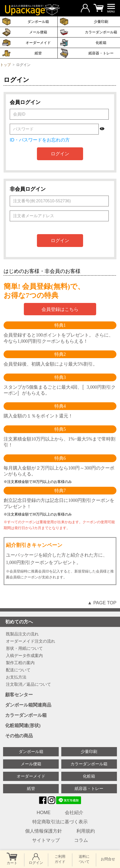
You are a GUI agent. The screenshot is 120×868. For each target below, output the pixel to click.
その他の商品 (61, 736)
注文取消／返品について (28, 684)
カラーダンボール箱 (101, 32)
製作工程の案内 (20, 663)
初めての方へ (61, 622)
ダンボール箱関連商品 (61, 705)
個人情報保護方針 (44, 831)
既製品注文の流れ (22, 634)
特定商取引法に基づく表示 (60, 822)
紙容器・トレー (89, 789)
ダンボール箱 (31, 752)
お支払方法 (16, 677)
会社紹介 (74, 813)
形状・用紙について (24, 648)
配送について (18, 670)
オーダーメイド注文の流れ (31, 641)
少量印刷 (89, 752)
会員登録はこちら (60, 309)
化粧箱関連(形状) (61, 726)
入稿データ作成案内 (24, 656)
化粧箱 (101, 43)
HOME (44, 813)
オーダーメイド (38, 43)
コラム (81, 840)
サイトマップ (46, 840)
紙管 (38, 53)
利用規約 (86, 831)
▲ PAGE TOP (102, 603)
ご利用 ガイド (60, 859)
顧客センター (61, 695)
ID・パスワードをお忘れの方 (40, 140)
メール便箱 (38, 32)
